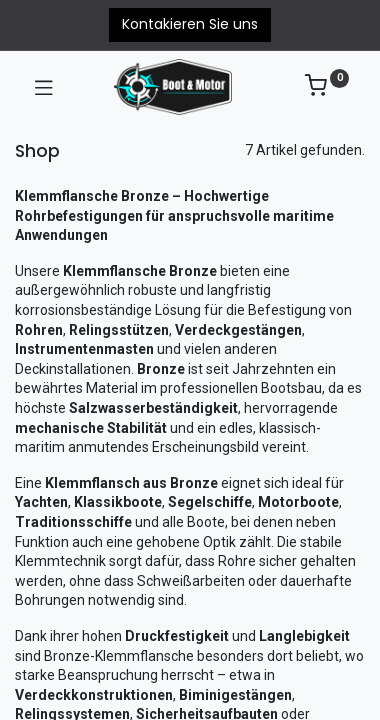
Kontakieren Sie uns (190, 24)
